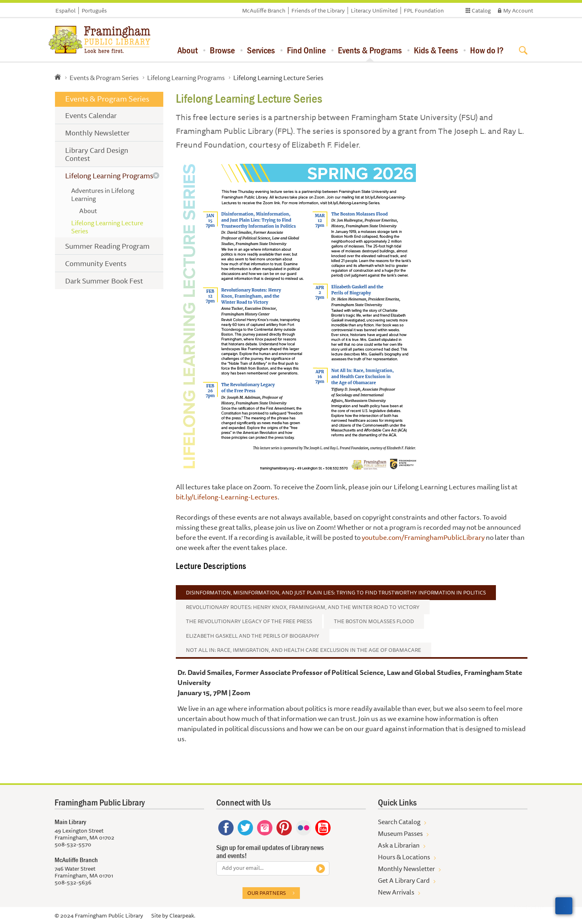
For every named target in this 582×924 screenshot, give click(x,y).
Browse (222, 50)
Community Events (96, 263)
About (188, 50)
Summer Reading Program (107, 246)
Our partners (267, 893)
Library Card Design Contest (97, 154)
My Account (518, 11)
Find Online (306, 50)
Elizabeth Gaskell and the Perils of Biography (253, 636)
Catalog (481, 11)
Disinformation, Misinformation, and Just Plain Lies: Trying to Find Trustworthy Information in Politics (336, 592)
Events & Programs (370, 50)
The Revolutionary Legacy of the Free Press (249, 621)
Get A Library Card (404, 880)
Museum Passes (400, 833)
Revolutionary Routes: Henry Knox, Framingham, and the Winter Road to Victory (303, 607)
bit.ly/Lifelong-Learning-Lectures (227, 497)
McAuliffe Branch (264, 11)
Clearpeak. (182, 916)
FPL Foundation (424, 11)
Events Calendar (91, 115)
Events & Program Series (104, 78)
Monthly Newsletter (97, 133)
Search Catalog (399, 822)
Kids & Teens (436, 50)
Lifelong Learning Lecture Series (107, 227)
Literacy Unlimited (374, 11)
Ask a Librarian (399, 845)
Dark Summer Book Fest (104, 281)
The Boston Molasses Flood (374, 621)
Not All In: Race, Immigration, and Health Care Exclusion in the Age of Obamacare (304, 650)
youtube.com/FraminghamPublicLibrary (423, 537)
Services (261, 50)
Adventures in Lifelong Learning (103, 195)
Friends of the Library (318, 11)
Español (65, 11)
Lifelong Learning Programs (186, 78)
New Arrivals (396, 892)
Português (94, 11)
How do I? (487, 50)
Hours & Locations (404, 857)
